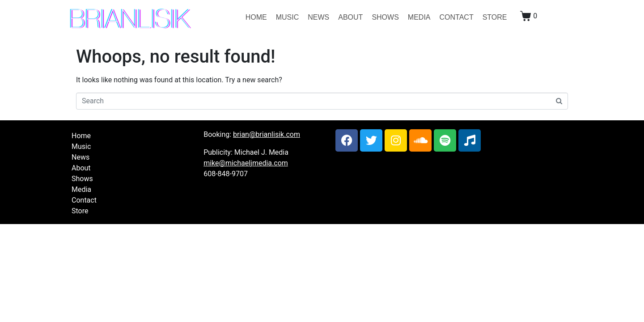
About (350, 17)
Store (495, 17)
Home (256, 17)
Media (419, 17)
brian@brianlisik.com (267, 134)
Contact (457, 17)
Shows (385, 17)
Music (288, 17)
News (318, 17)
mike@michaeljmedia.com (246, 163)
